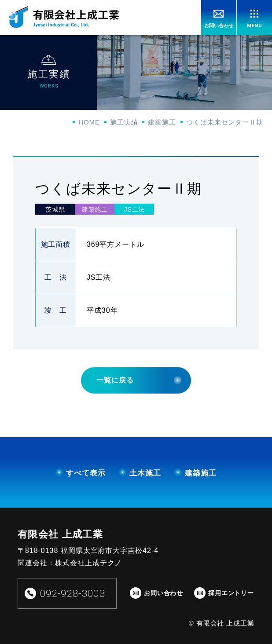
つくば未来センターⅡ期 (225, 122)
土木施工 (140, 473)
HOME (89, 122)
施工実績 (124, 122)
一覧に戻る (139, 397)
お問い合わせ (219, 26)
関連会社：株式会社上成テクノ (70, 563)
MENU (255, 26)
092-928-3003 (73, 594)
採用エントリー (231, 593)
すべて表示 (81, 473)
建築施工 (162, 122)
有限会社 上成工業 (60, 534)
